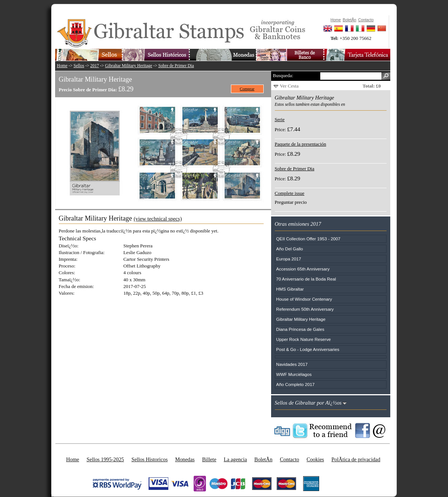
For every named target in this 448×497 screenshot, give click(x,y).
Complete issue (290, 193)
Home (62, 66)
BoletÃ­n (263, 459)
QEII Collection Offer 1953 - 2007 (309, 239)
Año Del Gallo (290, 249)
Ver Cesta (289, 86)
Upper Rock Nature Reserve (304, 339)
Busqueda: (283, 75)
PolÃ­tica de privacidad (356, 459)
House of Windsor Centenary (304, 299)
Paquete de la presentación (301, 144)
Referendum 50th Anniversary (305, 309)
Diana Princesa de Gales (300, 329)
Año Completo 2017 (296, 384)
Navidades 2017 (292, 364)
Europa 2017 (289, 259)
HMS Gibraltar (290, 289)
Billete (209, 459)
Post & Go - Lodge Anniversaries (308, 349)
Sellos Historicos (150, 459)
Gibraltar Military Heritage (129, 66)
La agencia (235, 459)
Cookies (315, 459)
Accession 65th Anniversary (303, 269)
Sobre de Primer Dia (176, 66)
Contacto (290, 459)
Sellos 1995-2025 (105, 459)
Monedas (185, 459)
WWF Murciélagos (294, 374)
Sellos (79, 66)
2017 (94, 66)
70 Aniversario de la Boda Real (306, 279)
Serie (280, 119)
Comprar (247, 89)
